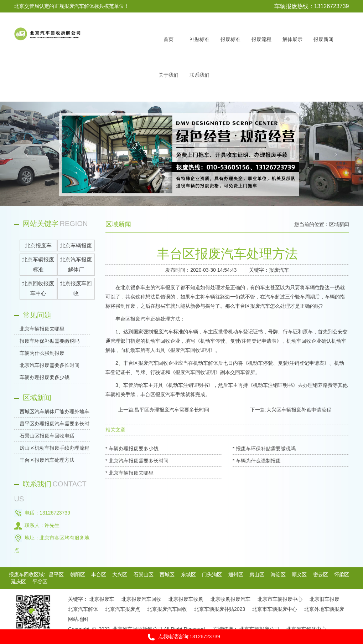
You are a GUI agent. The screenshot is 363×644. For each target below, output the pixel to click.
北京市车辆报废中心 (280, 599)
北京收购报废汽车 (230, 599)
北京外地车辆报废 (324, 609)
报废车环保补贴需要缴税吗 (50, 341)
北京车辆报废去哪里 (42, 329)
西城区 (167, 574)
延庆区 (19, 582)
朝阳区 (78, 574)
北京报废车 (102, 599)
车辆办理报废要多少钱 (45, 377)
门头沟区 (212, 574)
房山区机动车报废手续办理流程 (55, 448)
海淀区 (278, 574)
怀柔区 (342, 574)
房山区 (257, 574)
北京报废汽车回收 (141, 599)
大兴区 (120, 574)
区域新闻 (339, 224)
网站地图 (78, 619)
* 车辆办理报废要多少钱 (132, 449)
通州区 (236, 574)
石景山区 (144, 574)
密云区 (321, 574)
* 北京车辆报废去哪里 (129, 473)
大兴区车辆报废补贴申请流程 (299, 410)
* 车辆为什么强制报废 (257, 461)
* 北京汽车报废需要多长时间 (137, 461)
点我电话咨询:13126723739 (181, 637)
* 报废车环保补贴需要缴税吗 (264, 449)
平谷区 (40, 582)
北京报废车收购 (186, 599)
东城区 (188, 574)
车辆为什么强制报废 (42, 353)
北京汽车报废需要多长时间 (50, 365)
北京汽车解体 (83, 609)
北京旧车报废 (325, 599)
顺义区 (299, 574)
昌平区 (56, 574)
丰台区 (99, 574)
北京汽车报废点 (123, 609)
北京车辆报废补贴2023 (220, 609)
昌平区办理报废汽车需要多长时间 (172, 410)
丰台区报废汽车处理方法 (47, 460)
